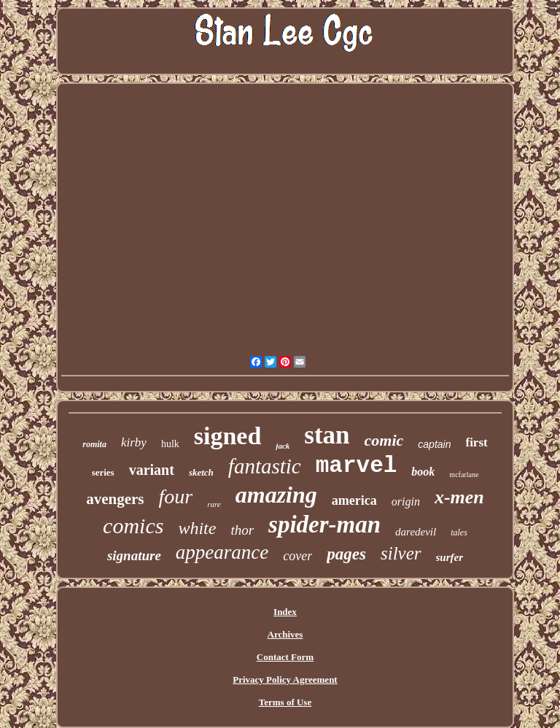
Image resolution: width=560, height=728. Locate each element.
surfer (450, 557)
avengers (115, 499)
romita (94, 444)
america (354, 500)
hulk (170, 444)
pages (346, 554)
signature (134, 555)
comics (133, 526)
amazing (276, 495)
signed (228, 436)
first (476, 442)
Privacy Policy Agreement (285, 679)
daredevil (416, 532)
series (103, 472)
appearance (222, 552)
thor (242, 530)
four (176, 496)
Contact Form (285, 657)
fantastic (265, 466)
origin (406, 502)
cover (297, 556)
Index (285, 612)
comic (384, 440)
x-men (459, 497)
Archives (285, 634)
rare (214, 504)
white (197, 528)
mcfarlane (464, 475)
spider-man (324, 524)
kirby (134, 442)
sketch (201, 472)
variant (152, 470)
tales (459, 533)
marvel (357, 466)
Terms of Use (285, 702)
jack (283, 446)
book (423, 472)
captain (434, 444)
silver (401, 553)
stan (327, 435)
